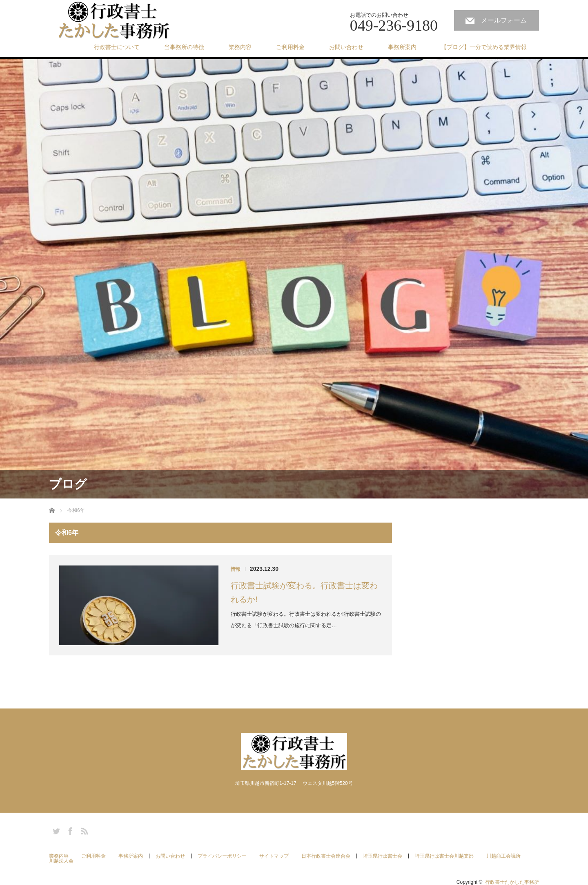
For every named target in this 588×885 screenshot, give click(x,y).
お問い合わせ (346, 47)
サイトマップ (274, 856)
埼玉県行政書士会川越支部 (444, 856)
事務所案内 (402, 47)
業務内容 (240, 47)
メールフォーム (504, 20)
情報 (236, 569)
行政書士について (117, 47)
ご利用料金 (290, 47)
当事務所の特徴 (184, 47)
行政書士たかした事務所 (512, 882)
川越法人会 (61, 861)
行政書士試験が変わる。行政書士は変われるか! (304, 592)
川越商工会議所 (503, 856)
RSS (83, 830)
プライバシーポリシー (222, 856)
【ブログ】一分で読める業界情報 (484, 47)
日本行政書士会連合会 (326, 856)
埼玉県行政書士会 (383, 856)
